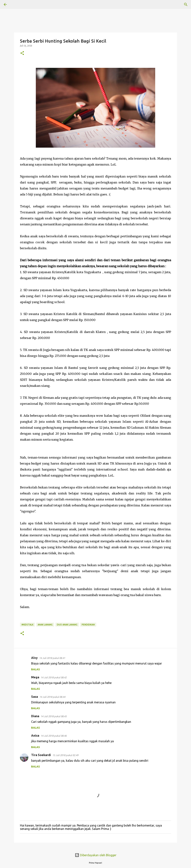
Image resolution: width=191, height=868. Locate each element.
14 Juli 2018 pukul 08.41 (52, 658)
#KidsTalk (27, 625)
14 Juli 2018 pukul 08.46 (54, 736)
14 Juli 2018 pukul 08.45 (54, 716)
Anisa (35, 736)
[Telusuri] (16, 4)
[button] (22, 53)
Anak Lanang (45, 625)
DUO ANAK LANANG (67, 625)
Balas (36, 669)
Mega (35, 677)
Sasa (35, 697)
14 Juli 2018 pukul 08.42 (54, 677)
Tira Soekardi (41, 755)
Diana (35, 716)
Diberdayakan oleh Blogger (96, 855)
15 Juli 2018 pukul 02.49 (65, 755)
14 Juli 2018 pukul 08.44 (52, 697)
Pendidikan (88, 625)
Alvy (34, 658)
